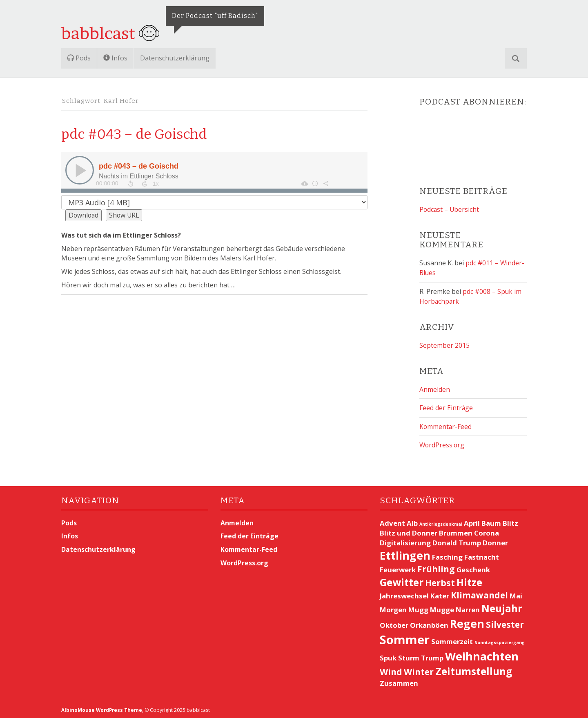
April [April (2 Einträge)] (472, 521)
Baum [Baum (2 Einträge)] (491, 521)
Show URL (126, 215)
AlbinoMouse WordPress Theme (102, 708)
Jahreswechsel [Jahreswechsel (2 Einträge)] (404, 594)
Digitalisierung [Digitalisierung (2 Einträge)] (405, 541)
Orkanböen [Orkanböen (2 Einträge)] (429, 623)
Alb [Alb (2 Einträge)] (412, 521)
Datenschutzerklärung (175, 58)
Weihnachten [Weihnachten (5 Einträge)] (482, 655)
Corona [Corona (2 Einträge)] (487, 531)
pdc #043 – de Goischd (144, 133)
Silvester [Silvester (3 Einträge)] (505, 622)
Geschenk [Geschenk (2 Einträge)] (473, 568)
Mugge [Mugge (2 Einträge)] (442, 608)
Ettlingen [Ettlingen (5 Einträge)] (405, 553)
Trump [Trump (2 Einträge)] (432, 656)
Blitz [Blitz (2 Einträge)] (510, 521)
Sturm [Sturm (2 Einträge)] (409, 656)
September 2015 (444, 345)
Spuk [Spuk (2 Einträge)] (388, 656)
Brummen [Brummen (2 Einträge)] (456, 531)
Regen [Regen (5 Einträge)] (467, 621)
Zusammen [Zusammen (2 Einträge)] (399, 681)
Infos (115, 58)
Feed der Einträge (446, 407)
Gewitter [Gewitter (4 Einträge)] (402, 580)
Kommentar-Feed (446, 425)
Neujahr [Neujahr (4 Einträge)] (502, 607)
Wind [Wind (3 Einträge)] (391, 670)
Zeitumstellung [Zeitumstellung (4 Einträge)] (474, 669)
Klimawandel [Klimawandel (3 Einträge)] (479, 594)
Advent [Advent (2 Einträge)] (392, 521)
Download (84, 215)
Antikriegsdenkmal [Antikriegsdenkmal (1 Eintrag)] (441, 522)
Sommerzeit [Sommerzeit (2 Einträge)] (452, 640)
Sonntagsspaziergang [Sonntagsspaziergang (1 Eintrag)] (500, 641)
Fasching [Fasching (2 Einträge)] (447, 555)
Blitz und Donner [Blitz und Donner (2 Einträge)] (409, 531)
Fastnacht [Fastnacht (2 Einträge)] (482, 555)
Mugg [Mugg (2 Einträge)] (418, 608)
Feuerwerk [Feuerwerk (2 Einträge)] (398, 568)
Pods (79, 58)
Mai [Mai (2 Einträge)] (516, 594)
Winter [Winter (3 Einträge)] (419, 670)
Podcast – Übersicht (450, 209)
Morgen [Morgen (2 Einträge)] (393, 608)
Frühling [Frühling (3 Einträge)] (436, 567)
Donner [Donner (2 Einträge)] (495, 541)
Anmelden (435, 388)
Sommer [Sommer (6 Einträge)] (405, 638)
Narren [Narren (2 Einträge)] (468, 608)
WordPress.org (442, 443)
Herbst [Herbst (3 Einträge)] (440, 581)
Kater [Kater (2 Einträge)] (440, 594)
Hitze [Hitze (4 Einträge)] (469, 580)
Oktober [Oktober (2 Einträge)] (394, 623)
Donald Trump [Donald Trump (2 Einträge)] (457, 541)
